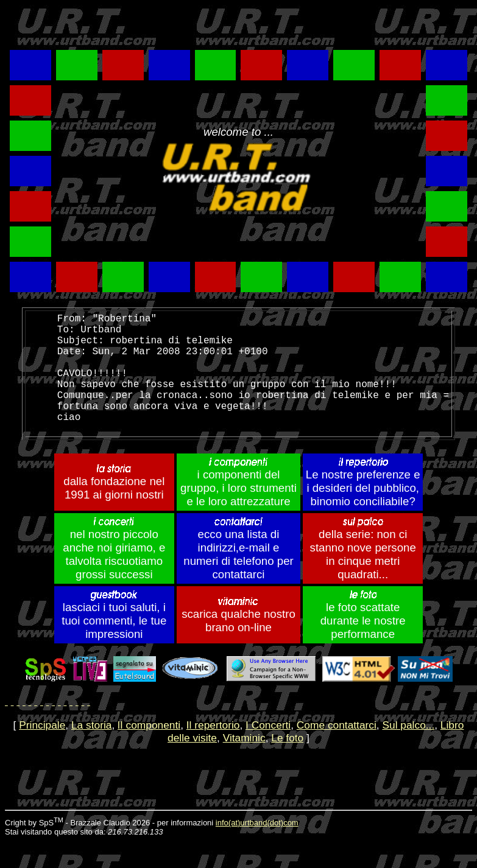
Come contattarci (337, 752)
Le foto (287, 765)
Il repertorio (213, 752)
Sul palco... (408, 752)
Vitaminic (244, 765)
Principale (42, 752)
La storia (91, 752)
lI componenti (149, 752)
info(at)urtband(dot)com (257, 849)
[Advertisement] (149, 25)
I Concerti (268, 752)
